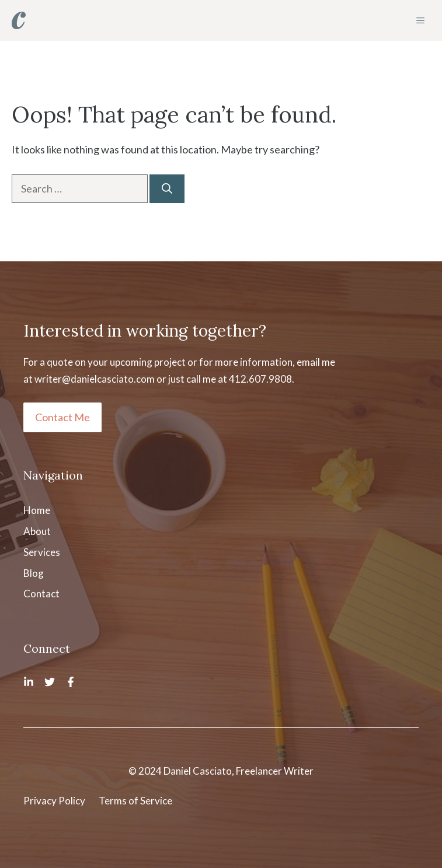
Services (42, 552)
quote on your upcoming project (116, 362)
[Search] (167, 189)
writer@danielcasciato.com (95, 379)
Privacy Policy (54, 801)
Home (37, 510)
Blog (34, 573)
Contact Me (62, 417)
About (37, 531)
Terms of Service (135, 801)
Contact (41, 594)
